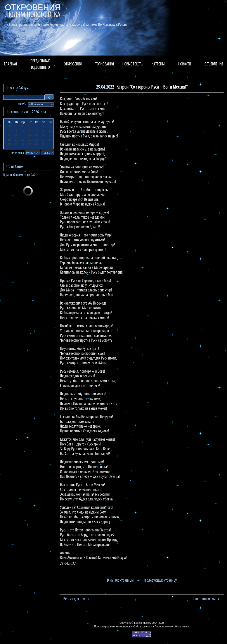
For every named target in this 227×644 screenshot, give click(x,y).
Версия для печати (76, 599)
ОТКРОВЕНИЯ (73, 64)
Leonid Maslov (143, 623)
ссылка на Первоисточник (157, 627)
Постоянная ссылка (207, 599)
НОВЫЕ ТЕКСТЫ (133, 64)
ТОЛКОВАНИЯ (105, 64)
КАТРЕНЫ (158, 64)
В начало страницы (120, 581)
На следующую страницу (160, 581)
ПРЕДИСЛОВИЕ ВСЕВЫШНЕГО (40, 64)
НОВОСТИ (185, 64)
